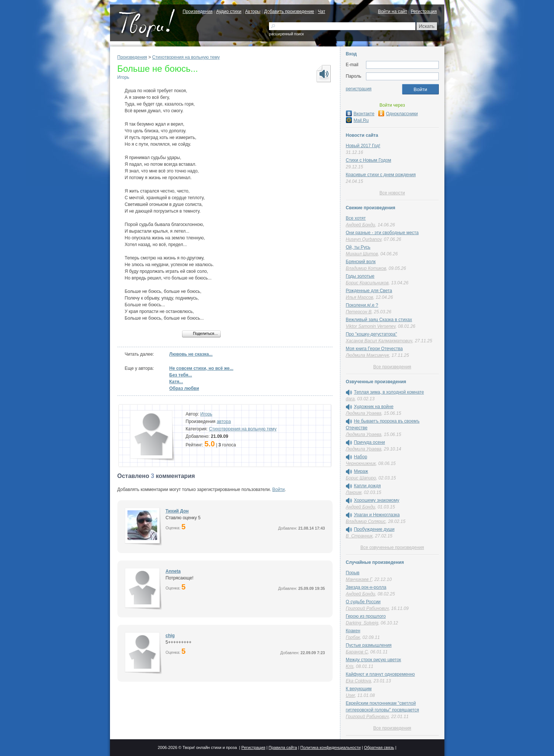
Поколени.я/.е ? (362, 305)
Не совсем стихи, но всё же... (202, 368)
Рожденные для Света (369, 291)
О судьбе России (363, 602)
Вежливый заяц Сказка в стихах (379, 320)
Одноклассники (398, 114)
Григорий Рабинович (367, 608)
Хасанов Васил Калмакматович (379, 341)
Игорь (123, 77)
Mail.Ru (357, 120)
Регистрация (424, 12)
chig (170, 636)
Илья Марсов (360, 297)
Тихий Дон (177, 511)
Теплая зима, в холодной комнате (389, 392)
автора (224, 421)
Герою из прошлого (366, 616)
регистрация (359, 89)
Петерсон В (359, 312)
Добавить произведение (289, 12)
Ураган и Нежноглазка (377, 515)
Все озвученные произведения (392, 547)
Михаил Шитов (362, 254)
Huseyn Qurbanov (364, 239)
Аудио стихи (229, 12)
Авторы (253, 12)
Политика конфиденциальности (330, 747)
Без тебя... (181, 375)
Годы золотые (360, 276)
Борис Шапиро (361, 478)
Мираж (361, 471)
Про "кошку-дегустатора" (372, 334)
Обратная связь (379, 747)
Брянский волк (361, 262)
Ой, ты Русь (358, 247)
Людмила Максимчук (368, 355)
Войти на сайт (392, 12)
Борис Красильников (367, 283)
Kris (350, 666)
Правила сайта (283, 747)
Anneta (173, 571)
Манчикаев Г (359, 579)
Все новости (392, 193)
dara (350, 399)
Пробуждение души (374, 529)
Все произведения (392, 367)
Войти (279, 490)
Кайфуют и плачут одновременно (380, 674)
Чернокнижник (361, 463)
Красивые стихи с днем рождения (381, 175)
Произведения (198, 12)
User (351, 695)
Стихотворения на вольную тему (186, 57)
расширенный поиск (286, 34)
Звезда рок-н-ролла (366, 587)
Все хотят (356, 218)
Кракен (353, 631)
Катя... (176, 382)
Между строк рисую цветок (374, 660)
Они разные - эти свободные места (382, 233)
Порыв (353, 573)
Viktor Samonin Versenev (371, 326)
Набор (361, 457)
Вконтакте (360, 114)
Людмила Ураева (364, 413)
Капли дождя (367, 486)
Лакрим (354, 492)
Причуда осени (370, 442)
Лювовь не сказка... (191, 354)
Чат (321, 12)
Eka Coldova (359, 681)
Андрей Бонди (361, 225)
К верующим (359, 689)
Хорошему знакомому (377, 500)
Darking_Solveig (362, 623)
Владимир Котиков (366, 268)
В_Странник (359, 536)
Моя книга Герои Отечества (374, 349)
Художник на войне (374, 407)
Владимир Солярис (366, 521)
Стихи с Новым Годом (369, 160)
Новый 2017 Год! (363, 146)
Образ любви (184, 388)
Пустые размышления (369, 645)
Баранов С (357, 652)
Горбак (353, 637)
